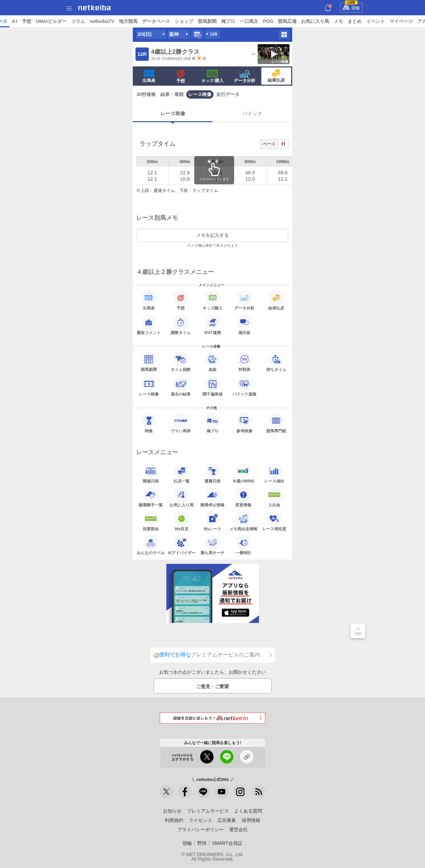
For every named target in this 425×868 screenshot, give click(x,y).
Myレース (213, 521)
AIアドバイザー (182, 545)
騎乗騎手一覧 (151, 497)
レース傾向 (274, 473)
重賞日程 (212, 473)
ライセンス (201, 820)
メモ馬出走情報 (243, 521)
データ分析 (245, 76)
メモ (389, 21)
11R (213, 34)
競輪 (351, 7)
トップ (9, 21)
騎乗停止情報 (212, 497)
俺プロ (279, 21)
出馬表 (149, 76)
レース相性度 (274, 521)
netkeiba (94, 8)
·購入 (212, 76)
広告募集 (227, 820)
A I (65, 21)
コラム (129, 21)
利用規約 (174, 820)
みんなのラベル (151, 545)
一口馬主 (300, 21)
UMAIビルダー (102, 21)
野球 (202, 843)
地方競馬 (179, 21)
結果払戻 (276, 76)
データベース (207, 21)
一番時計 (243, 545)
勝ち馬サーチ (212, 545)
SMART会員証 (227, 843)
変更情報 (243, 497)
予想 (77, 21)
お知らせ (172, 811)
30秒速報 (146, 94)
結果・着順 (172, 94)
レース (51, 21)
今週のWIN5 (243, 473)
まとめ (406, 21)
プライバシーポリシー (201, 829)
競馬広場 (338, 21)
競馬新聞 (258, 21)
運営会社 (238, 829)
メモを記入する (212, 235)
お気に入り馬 (366, 21)
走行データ (228, 94)
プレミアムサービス (208, 811)
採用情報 (251, 820)
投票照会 (151, 521)
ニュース (30, 21)
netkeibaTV (153, 21)
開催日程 (151, 473)
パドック (252, 113)
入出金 (274, 497)
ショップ (235, 21)
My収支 (182, 521)
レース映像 (200, 94)
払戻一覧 (182, 473)
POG (319, 21)
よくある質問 (248, 811)
